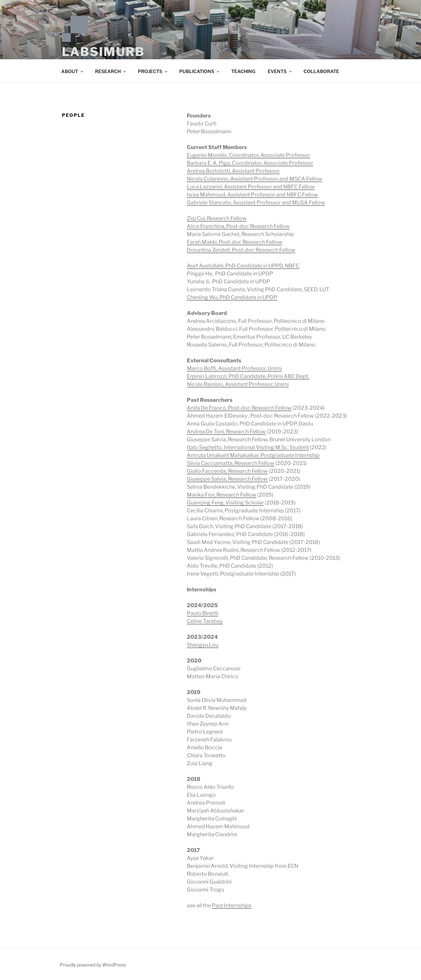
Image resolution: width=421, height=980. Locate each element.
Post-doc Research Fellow (264, 250)
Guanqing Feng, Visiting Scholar (225, 503)
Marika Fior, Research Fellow (222, 495)
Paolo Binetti (203, 613)
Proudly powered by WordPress (93, 965)
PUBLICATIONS (200, 71)
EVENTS (280, 71)
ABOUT (73, 71)
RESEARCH (111, 71)
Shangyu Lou (203, 645)
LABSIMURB (103, 52)
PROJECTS (153, 71)
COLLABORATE (321, 71)
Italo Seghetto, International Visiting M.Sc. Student (248, 447)
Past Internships (232, 905)
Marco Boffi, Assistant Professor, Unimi (234, 368)
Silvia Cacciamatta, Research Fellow (231, 463)
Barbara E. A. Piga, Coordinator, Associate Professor (250, 163)
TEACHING (243, 71)
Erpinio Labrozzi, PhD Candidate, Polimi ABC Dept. (248, 376)
